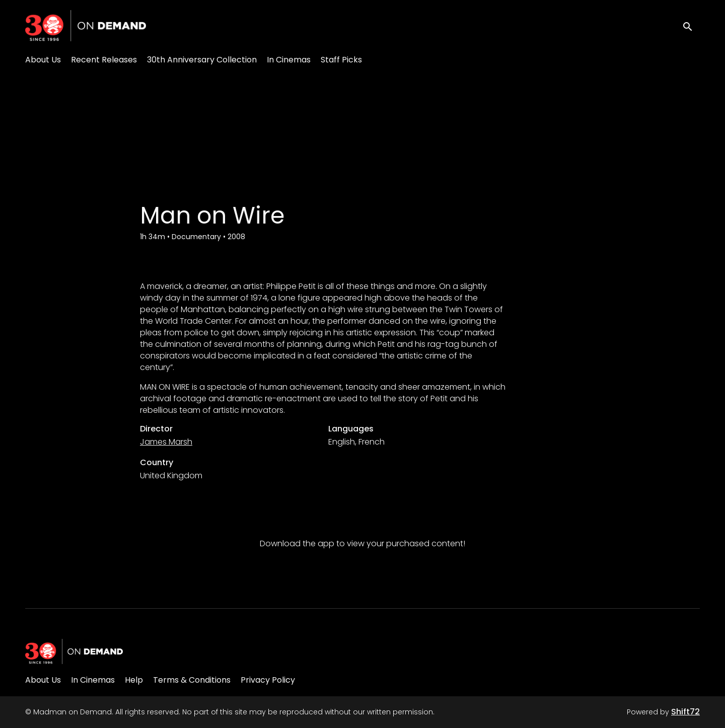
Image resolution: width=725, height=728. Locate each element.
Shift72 (685, 712)
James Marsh (166, 442)
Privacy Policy (268, 680)
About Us (43, 60)
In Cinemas (289, 60)
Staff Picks (341, 60)
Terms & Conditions (192, 680)
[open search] (691, 25)
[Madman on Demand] (74, 651)
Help (134, 680)
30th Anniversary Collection (202, 60)
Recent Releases (104, 60)
